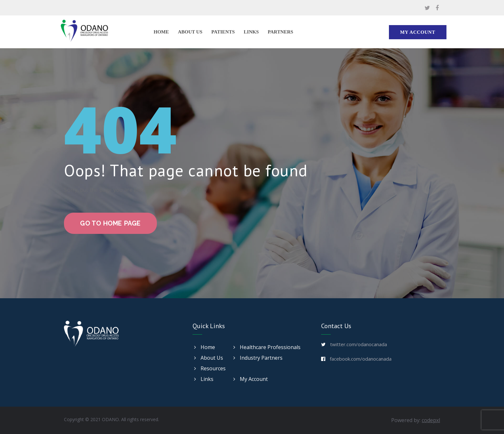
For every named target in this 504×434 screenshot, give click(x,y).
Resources (210, 368)
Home (161, 32)
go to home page (110, 223)
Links (251, 32)
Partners (280, 32)
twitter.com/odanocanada (359, 344)
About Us (190, 32)
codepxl (431, 420)
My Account (418, 32)
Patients (223, 32)
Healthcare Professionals (267, 347)
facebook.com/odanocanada (361, 359)
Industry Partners (258, 358)
